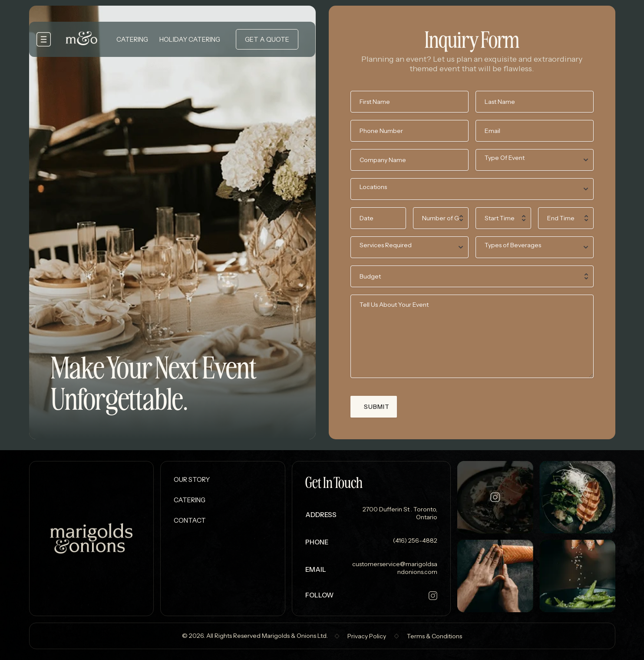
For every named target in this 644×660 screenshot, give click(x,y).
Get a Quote (267, 39)
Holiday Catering (190, 39)
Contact (190, 520)
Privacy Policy (367, 636)
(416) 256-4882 (414, 541)
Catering (132, 39)
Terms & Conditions (434, 636)
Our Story (192, 479)
